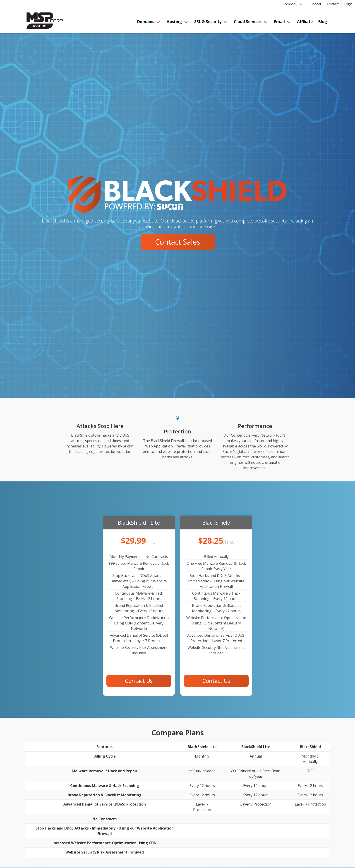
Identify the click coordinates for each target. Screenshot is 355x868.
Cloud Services (248, 22)
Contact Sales (178, 242)
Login (348, 4)
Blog (323, 22)
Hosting (174, 22)
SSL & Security (208, 22)
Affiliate (305, 22)
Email (279, 22)
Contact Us (139, 681)
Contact (333, 4)
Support (315, 4)
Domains (146, 22)
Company (290, 4)
